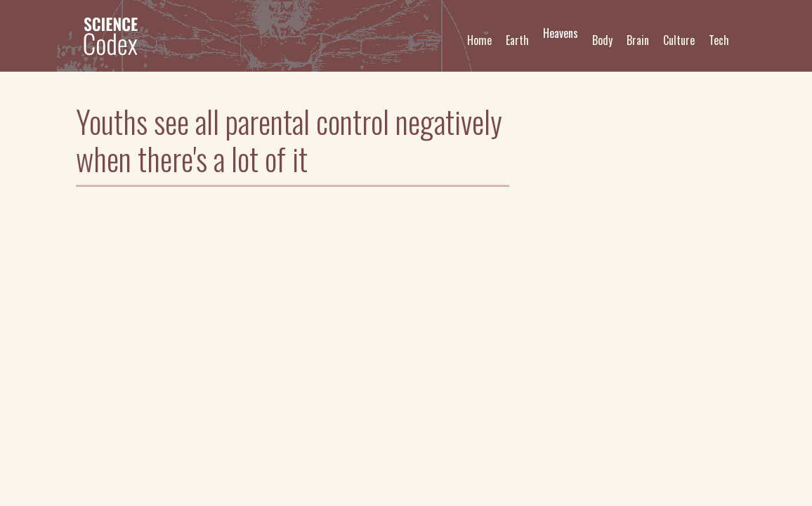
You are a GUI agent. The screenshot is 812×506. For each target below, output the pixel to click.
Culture (679, 40)
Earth (517, 40)
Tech (719, 40)
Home (479, 40)
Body (602, 40)
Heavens (561, 33)
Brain (638, 40)
